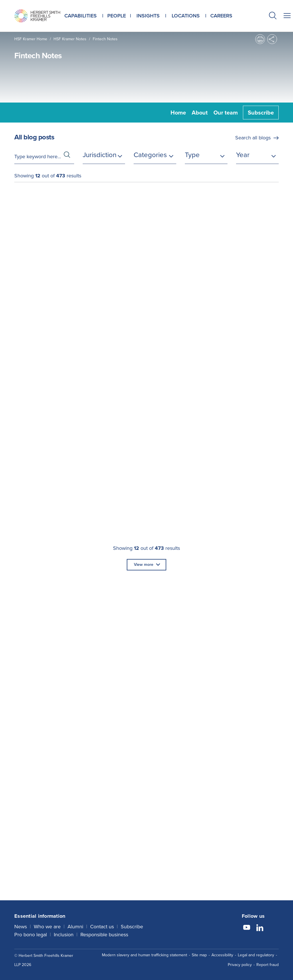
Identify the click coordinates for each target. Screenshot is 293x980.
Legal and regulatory (256, 955)
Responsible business (104, 935)
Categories (150, 155)
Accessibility (222, 955)
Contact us (102, 927)
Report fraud (268, 965)
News (21, 927)
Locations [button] (186, 16)
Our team (226, 113)
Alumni (75, 927)
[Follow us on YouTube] (247, 928)
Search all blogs (253, 138)
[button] (273, 16)
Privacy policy (240, 965)
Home (178, 113)
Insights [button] (148, 16)
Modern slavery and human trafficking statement (144, 955)
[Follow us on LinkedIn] (260, 928)
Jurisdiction (100, 155)
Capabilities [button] (81, 16)
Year (243, 155)
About (200, 113)
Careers (221, 16)
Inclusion (64, 935)
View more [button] (144, 565)
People (117, 16)
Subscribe (261, 113)
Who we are (47, 927)
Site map (199, 955)
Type (192, 155)
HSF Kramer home (31, 39)
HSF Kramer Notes (70, 39)
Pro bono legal (31, 935)
